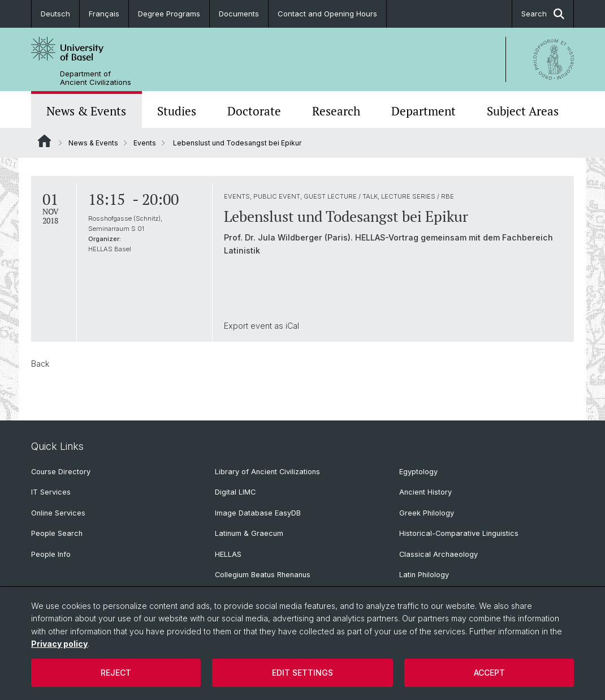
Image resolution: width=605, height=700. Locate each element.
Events (145, 143)
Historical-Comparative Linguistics (459, 533)
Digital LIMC (235, 492)
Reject (116, 673)
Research (336, 111)
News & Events (86, 111)
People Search (57, 533)
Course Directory (61, 472)
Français (104, 14)
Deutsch (55, 14)
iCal (292, 326)
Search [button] (543, 14)
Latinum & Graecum (249, 533)
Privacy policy (59, 644)
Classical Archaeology (438, 554)
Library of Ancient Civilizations (267, 472)
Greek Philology (427, 513)
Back (40, 364)
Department (423, 111)
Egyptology (418, 472)
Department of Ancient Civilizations (96, 78)
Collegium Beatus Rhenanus (263, 575)
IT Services (51, 492)
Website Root (44, 141)
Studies (177, 111)
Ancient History (425, 492)
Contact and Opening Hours (327, 14)
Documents (239, 14)
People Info (51, 554)
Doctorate (254, 111)
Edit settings (302, 673)
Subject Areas (523, 111)
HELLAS (228, 554)
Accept (489, 673)
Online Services (58, 513)
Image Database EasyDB (258, 513)
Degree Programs (169, 14)
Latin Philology (424, 575)
